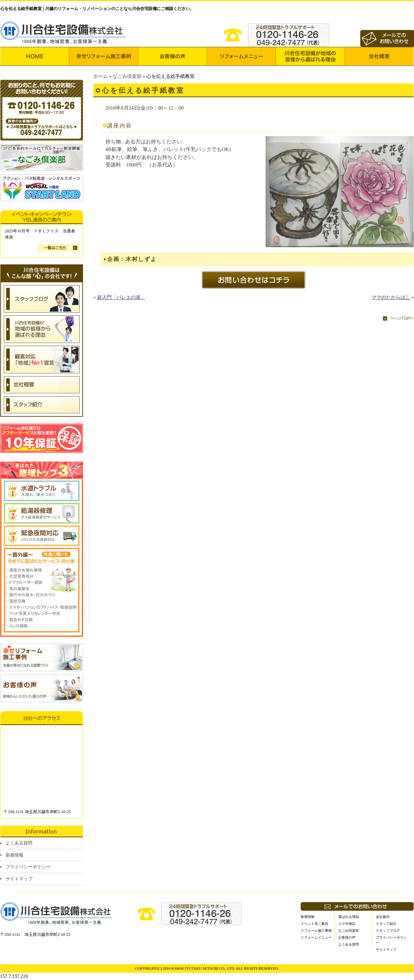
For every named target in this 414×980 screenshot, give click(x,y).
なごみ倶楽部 (127, 76)
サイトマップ (19, 879)
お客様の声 (347, 937)
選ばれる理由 (349, 917)
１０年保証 (347, 924)
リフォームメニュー (316, 937)
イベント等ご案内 (314, 924)
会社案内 (383, 917)
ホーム (101, 76)
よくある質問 (19, 843)
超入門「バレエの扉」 (121, 297)
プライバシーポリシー (28, 867)
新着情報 (14, 855)
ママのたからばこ (391, 297)
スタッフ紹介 (386, 924)
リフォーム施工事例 (316, 931)
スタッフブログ (388, 931)
